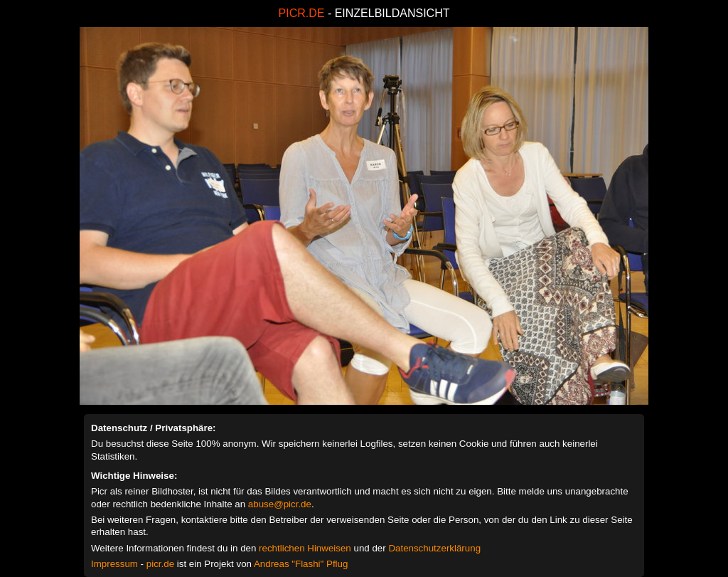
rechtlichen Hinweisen (305, 548)
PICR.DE (302, 13)
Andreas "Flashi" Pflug (301, 564)
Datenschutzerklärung (434, 548)
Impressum (114, 564)
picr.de (160, 564)
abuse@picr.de (280, 504)
